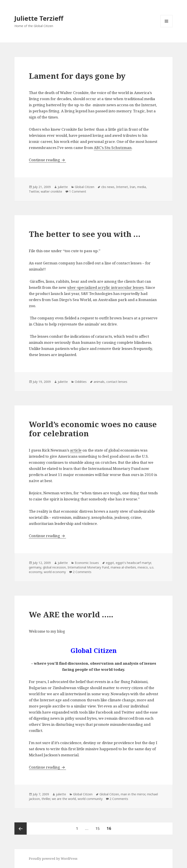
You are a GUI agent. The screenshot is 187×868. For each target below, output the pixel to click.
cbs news (108, 187)
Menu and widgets (167, 27)
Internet (122, 187)
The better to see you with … (85, 234)
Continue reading (47, 160)
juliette (63, 187)
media (142, 187)
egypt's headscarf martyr (133, 563)
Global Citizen (85, 187)
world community (90, 799)
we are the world (64, 799)
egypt (110, 563)
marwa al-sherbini (123, 567)
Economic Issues (87, 563)
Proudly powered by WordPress (53, 859)
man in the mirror (133, 794)
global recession (54, 567)
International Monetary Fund (88, 567)
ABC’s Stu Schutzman (113, 148)
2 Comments (82, 572)
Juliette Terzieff (39, 18)
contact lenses (117, 382)
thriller (46, 799)
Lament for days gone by (77, 76)
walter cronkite (51, 191)
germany (35, 567)
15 (99, 827)
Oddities (81, 382)
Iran (133, 187)
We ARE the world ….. (71, 614)
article (76, 450)
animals (99, 382)
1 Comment (78, 191)
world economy (55, 572)
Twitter (34, 191)
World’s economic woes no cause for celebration (93, 429)
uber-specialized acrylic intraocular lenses (105, 287)
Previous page (21, 829)
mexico (143, 567)
